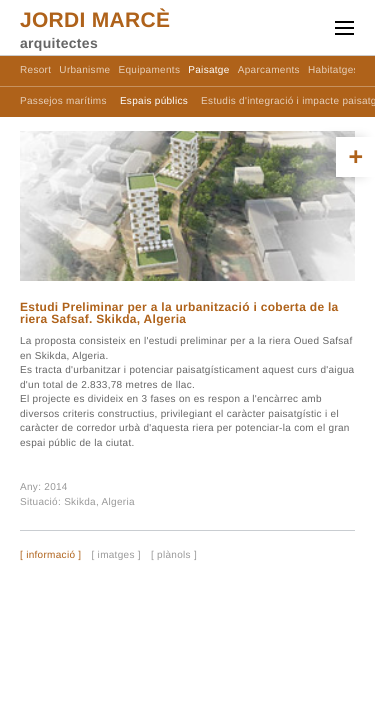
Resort (35, 70)
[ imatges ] (115, 556)
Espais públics (154, 101)
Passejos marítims (63, 101)
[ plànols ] (174, 556)
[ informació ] (50, 556)
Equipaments (150, 70)
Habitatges (333, 70)
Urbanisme (84, 70)
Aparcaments (269, 70)
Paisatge (208, 70)
